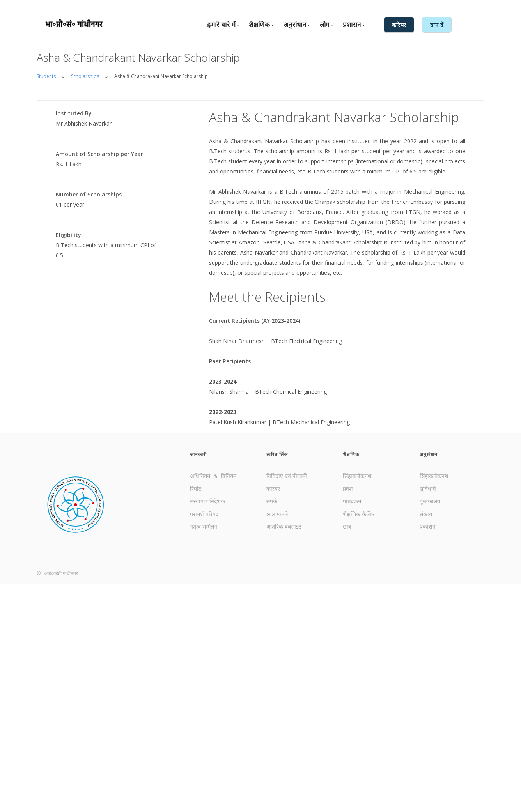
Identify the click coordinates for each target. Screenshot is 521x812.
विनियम (229, 476)
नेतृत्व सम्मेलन (204, 526)
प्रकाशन (428, 526)
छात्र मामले (277, 514)
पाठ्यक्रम (352, 501)
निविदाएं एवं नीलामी (287, 476)
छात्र (347, 526)
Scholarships (85, 76)
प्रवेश (348, 489)
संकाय (426, 514)
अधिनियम (201, 476)
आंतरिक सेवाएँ (433, 7)
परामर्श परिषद (204, 514)
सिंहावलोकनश (357, 476)
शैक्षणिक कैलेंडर (359, 514)
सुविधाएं (428, 489)
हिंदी (409, 7)
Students (46, 76)
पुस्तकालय (430, 501)
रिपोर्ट (196, 489)
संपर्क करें (344, 7)
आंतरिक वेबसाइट (284, 526)
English (392, 7)
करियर (273, 489)
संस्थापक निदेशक (207, 501)
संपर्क (272, 501)
